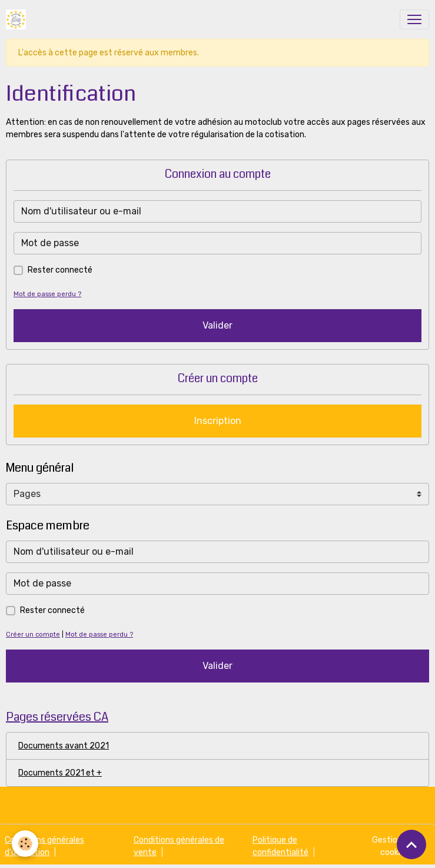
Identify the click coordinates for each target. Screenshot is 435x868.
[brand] (18, 19)
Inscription (218, 421)
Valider (217, 325)
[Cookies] (25, 844)
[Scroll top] (411, 844)
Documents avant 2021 (64, 746)
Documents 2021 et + (60, 773)
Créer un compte (33, 635)
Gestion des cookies (395, 846)
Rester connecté (60, 270)
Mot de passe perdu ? (47, 294)
